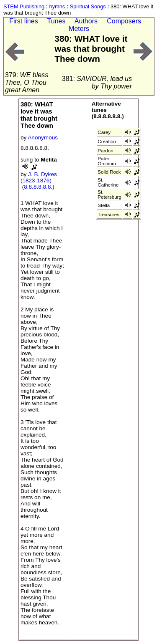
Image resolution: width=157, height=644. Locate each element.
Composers (124, 21)
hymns (57, 6)
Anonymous (43, 138)
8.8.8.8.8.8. (38, 187)
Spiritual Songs (88, 6)
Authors (86, 21)
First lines (23, 21)
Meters (79, 29)
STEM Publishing (24, 6)
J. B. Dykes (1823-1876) (39, 177)
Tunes (57, 21)
